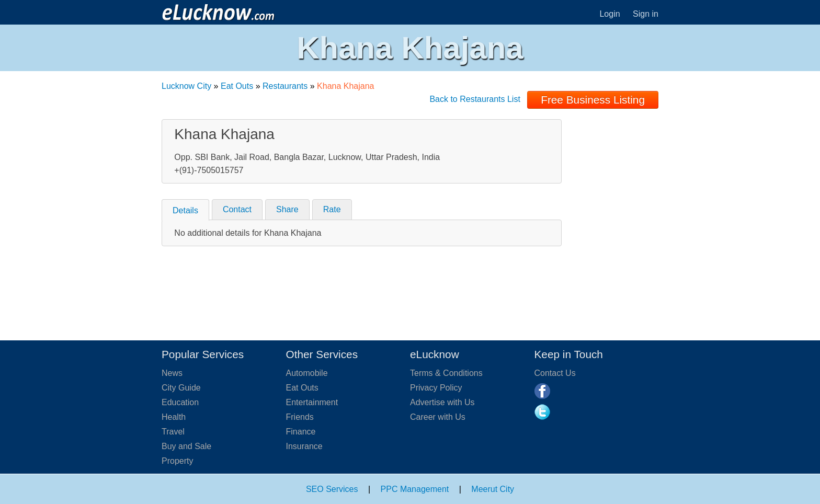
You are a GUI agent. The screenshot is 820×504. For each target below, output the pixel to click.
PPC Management (415, 489)
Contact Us (555, 373)
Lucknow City (186, 86)
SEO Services (332, 489)
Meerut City (493, 489)
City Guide (181, 388)
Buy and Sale (186, 446)
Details (185, 210)
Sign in (646, 14)
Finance (301, 432)
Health (174, 417)
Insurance (304, 446)
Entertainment (312, 402)
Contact (237, 209)
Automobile (307, 373)
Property (177, 461)
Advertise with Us (442, 402)
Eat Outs (237, 86)
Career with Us (438, 417)
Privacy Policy (436, 388)
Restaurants (285, 86)
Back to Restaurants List (475, 99)
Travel (173, 432)
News (172, 373)
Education (180, 402)
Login (610, 14)
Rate (332, 209)
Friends (300, 417)
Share (287, 209)
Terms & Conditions (446, 373)
